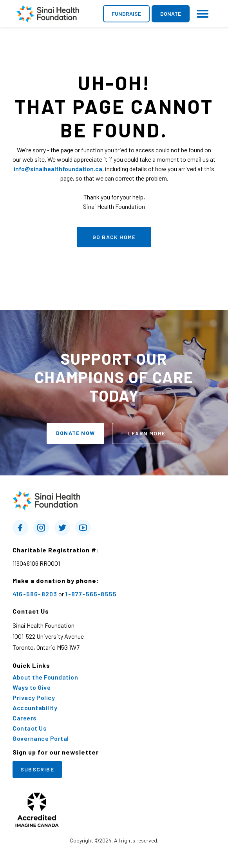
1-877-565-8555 (91, 594)
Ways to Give (32, 687)
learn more (147, 433)
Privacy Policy (34, 698)
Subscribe (37, 769)
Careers (25, 718)
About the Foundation (45, 677)
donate (171, 14)
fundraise (126, 14)
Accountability (35, 708)
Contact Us (30, 728)
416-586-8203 (35, 594)
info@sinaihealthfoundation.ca (58, 169)
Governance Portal (41, 738)
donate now (75, 433)
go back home (114, 237)
